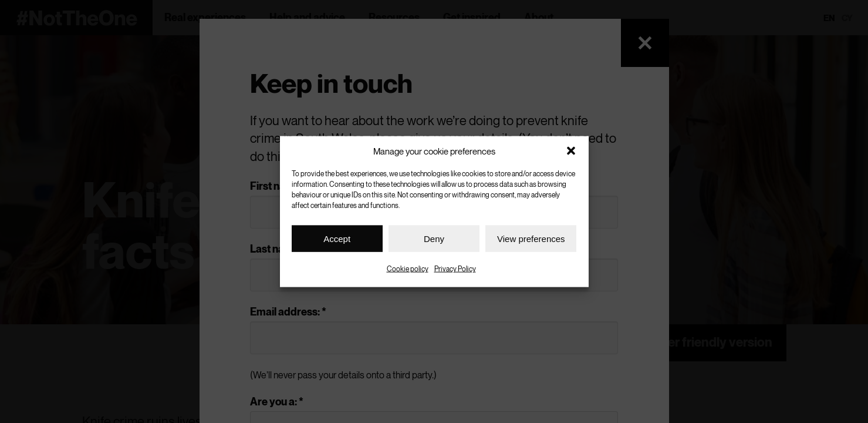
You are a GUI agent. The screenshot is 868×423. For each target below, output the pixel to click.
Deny (434, 238)
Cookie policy (408, 269)
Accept (337, 238)
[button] (571, 151)
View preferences (531, 238)
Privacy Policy (455, 269)
